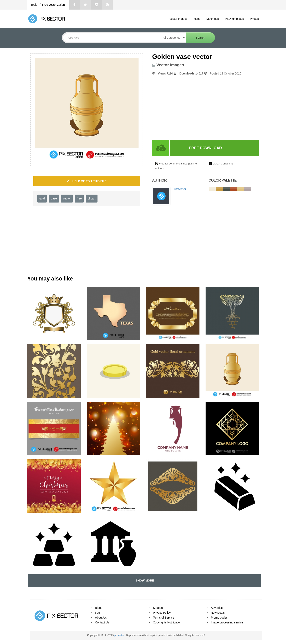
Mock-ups (213, 19)
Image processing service (227, 622)
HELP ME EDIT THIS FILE (87, 181)
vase (54, 198)
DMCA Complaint (223, 164)
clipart (92, 198)
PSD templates (234, 19)
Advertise (217, 608)
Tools (34, 5)
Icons (197, 19)
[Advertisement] (186, 108)
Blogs (99, 608)
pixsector (120, 635)
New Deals (218, 613)
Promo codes (219, 618)
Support (158, 608)
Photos (254, 19)
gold (42, 198)
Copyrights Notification (167, 622)
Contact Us (102, 622)
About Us (101, 618)
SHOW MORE (144, 580)
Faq (97, 613)
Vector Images (178, 19)
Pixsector (180, 189)
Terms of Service (164, 618)
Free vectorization (53, 5)
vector (67, 198)
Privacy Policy (162, 613)
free (79, 198)
